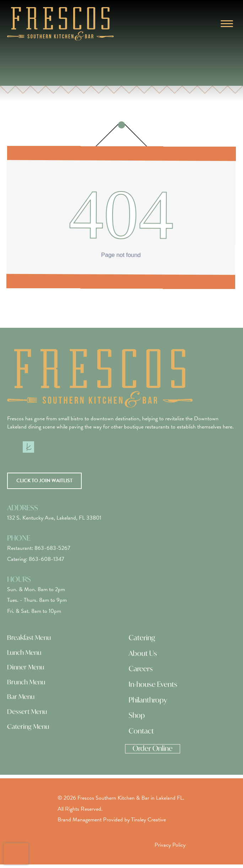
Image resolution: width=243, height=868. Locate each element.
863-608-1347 (47, 559)
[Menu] (227, 24)
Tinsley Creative (148, 820)
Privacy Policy (170, 845)
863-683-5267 (52, 548)
